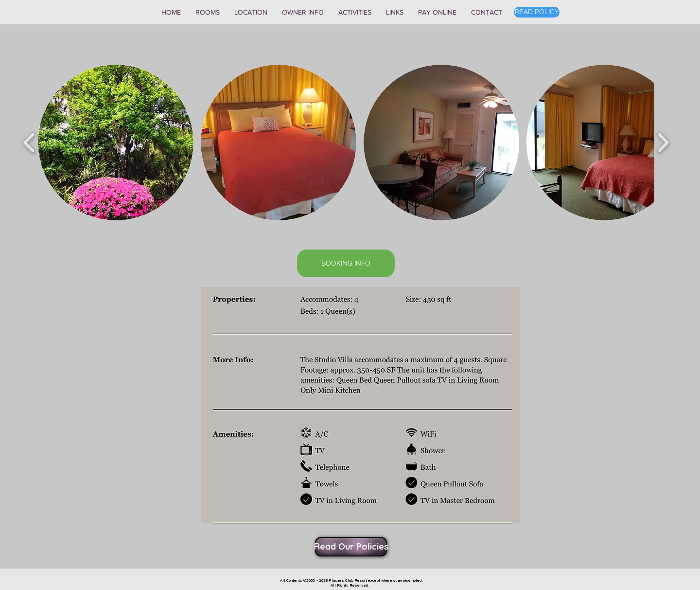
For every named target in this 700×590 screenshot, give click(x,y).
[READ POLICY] (537, 12)
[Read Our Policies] (351, 547)
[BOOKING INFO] (346, 263)
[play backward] (29, 143)
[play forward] (663, 143)
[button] (208, 12)
